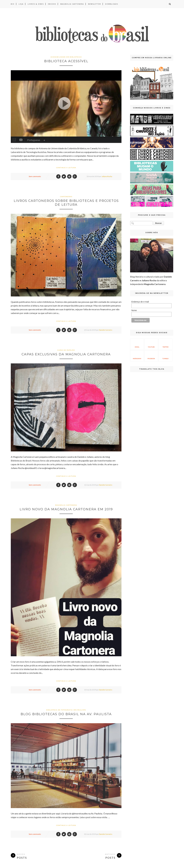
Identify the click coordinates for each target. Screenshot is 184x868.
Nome (134, 310)
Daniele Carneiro (106, 330)
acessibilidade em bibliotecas (66, 57)
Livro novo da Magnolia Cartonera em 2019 (66, 509)
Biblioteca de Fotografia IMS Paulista (66, 710)
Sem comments (35, 176)
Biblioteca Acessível (66, 61)
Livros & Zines (36, 4)
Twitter (166, 344)
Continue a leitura (66, 168)
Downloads (112, 4)
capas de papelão (66, 350)
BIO (13, 4)
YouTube (151, 344)
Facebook (151, 356)
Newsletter (95, 4)
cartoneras (66, 197)
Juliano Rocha (107, 176)
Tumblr (165, 356)
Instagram (137, 356)
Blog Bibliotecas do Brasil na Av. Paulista (66, 714)
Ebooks (52, 4)
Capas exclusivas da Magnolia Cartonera (66, 354)
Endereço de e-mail (140, 302)
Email (137, 344)
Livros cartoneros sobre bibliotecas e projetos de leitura (66, 203)
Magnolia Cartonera (72, 4)
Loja (21, 4)
